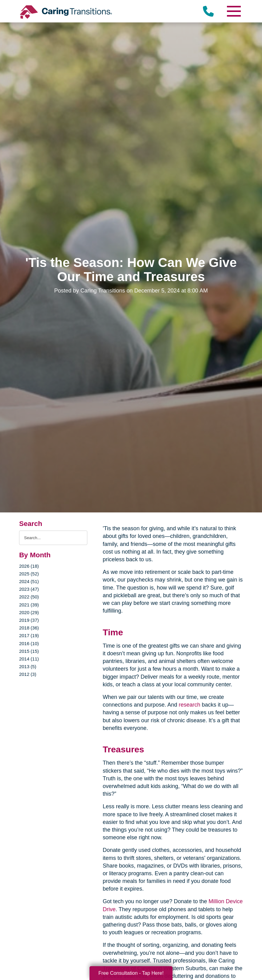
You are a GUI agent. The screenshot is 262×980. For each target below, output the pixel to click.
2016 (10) (29, 643)
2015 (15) (29, 651)
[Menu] (234, 11)
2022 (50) (29, 597)
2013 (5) (28, 666)
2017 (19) (29, 635)
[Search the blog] (53, 538)
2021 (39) (29, 605)
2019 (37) (29, 620)
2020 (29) (29, 612)
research (189, 705)
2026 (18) (29, 566)
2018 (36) (29, 628)
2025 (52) (29, 574)
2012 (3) (28, 674)
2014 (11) (29, 659)
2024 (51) (29, 581)
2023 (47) (29, 589)
